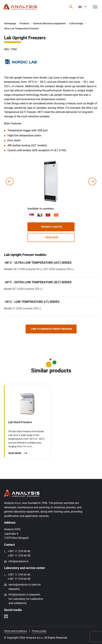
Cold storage (76, 23)
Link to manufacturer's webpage (52, 329)
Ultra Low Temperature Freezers (21, 28)
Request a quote (52, 227)
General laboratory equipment (49, 23)
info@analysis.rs (18, 561)
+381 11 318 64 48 (19, 556)
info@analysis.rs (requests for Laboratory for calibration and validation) (26, 599)
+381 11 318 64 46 (19, 551)
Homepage (10, 23)
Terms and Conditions (16, 631)
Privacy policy (39, 631)
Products (24, 23)
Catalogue (52, 237)
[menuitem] (82, 7)
